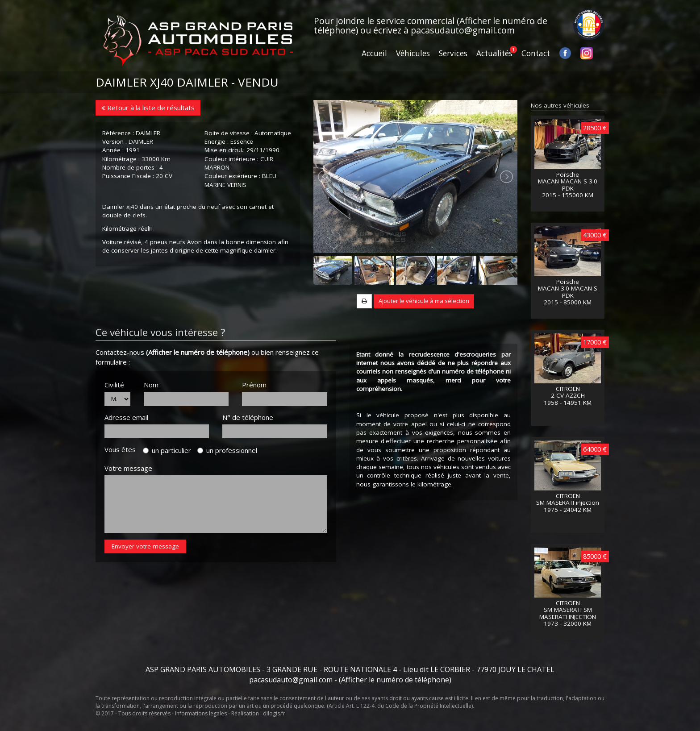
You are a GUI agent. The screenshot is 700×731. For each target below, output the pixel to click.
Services (453, 53)
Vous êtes (123, 449)
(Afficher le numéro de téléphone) (198, 352)
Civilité (114, 385)
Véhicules (413, 53)
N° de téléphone (248, 417)
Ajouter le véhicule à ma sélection (424, 301)
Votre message (128, 468)
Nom (151, 385)
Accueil (374, 53)
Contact (536, 53)
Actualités (494, 53)
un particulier (167, 450)
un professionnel (227, 450)
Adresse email (126, 417)
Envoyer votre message (145, 546)
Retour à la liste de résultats (148, 108)
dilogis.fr (274, 713)
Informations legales (201, 713)
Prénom (254, 385)
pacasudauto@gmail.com (463, 30)
